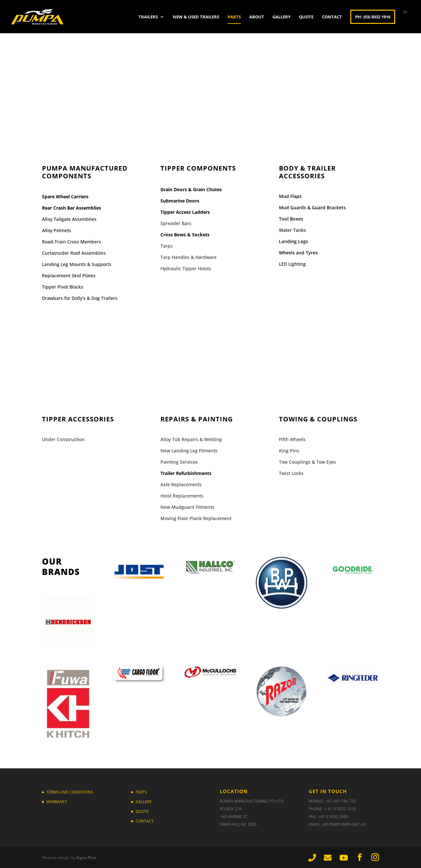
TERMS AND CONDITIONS (70, 792)
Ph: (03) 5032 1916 (373, 17)
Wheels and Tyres (298, 253)
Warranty (57, 802)
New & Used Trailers (196, 17)
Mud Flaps (290, 196)
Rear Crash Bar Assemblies (72, 208)
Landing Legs (293, 241)
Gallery (282, 17)
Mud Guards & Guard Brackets (312, 207)
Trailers (148, 17)
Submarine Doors (180, 201)
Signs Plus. (87, 858)
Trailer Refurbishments (186, 473)
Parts (234, 17)
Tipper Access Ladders (185, 212)
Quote (306, 17)
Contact (332, 17)
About (257, 17)
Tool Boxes (291, 219)
